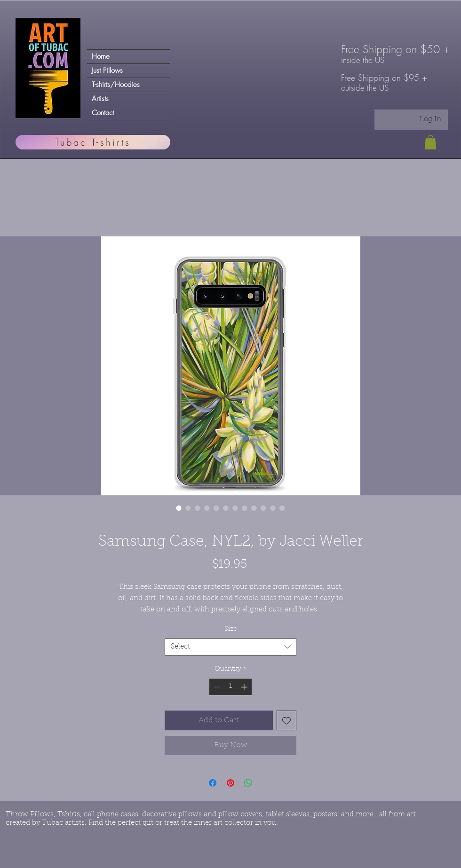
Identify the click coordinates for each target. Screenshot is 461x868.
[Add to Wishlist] (286, 720)
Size (231, 629)
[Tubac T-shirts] (93, 142)
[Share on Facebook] (213, 783)
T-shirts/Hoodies (116, 85)
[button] (430, 142)
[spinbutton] (230, 687)
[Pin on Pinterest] (230, 783)
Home (101, 56)
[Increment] (245, 687)
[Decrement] (216, 687)
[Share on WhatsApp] (248, 783)
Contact (103, 113)
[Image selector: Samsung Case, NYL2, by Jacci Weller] (179, 508)
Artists (100, 99)
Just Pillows (107, 70)
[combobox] (230, 647)
